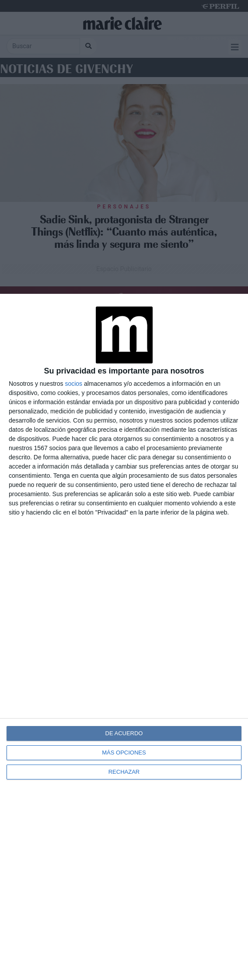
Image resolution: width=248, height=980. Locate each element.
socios (73, 384)
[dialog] (124, 637)
